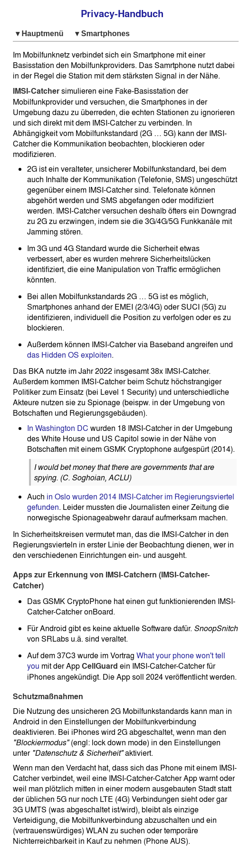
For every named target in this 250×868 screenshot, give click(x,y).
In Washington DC (58, 428)
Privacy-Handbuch (122, 14)
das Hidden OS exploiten (69, 355)
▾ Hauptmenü (42, 34)
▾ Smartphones (102, 34)
